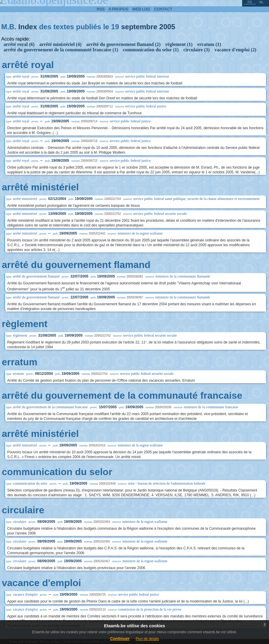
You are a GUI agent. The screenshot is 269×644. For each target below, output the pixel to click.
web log (141, 9)
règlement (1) (179, 44)
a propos (119, 9)
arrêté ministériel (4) (60, 44)
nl (261, 2)
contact (163, 9)
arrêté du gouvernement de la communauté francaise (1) (61, 50)
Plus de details (147, 639)
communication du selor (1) (151, 50)
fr (250, 2)
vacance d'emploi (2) (235, 50)
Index (28, 27)
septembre (139, 27)
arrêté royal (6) (19, 44)
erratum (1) (209, 44)
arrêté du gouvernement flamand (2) (123, 44)
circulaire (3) (196, 50)
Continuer (120, 639)
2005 (167, 27)
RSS (101, 9)
